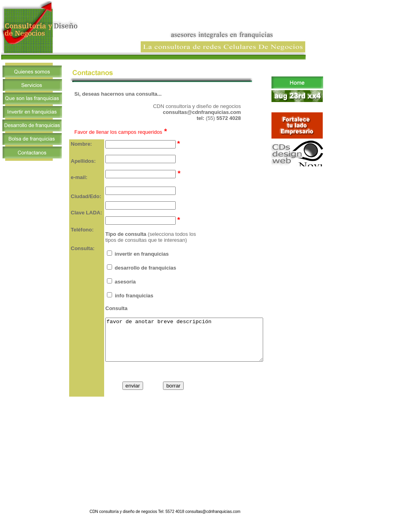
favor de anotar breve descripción (194, 344)
